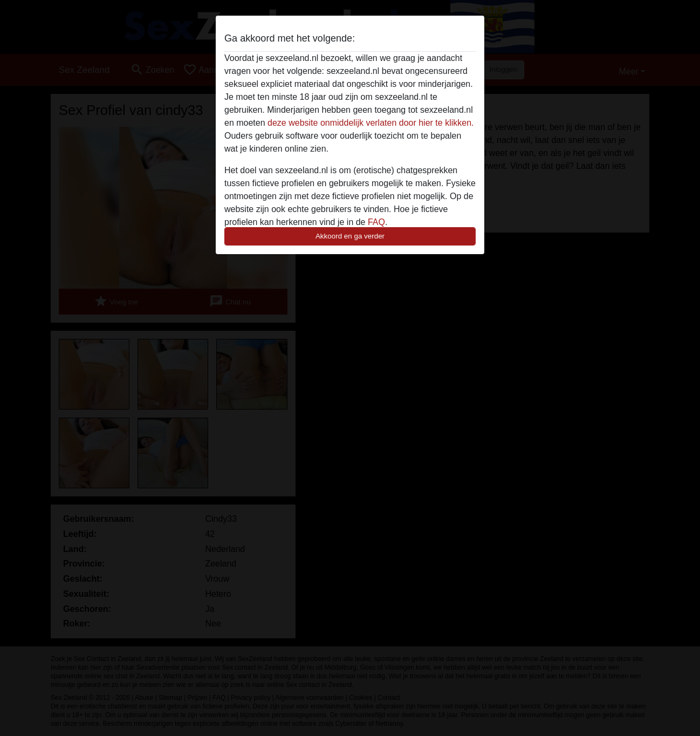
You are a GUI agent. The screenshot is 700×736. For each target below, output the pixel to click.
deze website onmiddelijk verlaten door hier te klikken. (370, 123)
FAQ (376, 222)
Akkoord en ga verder (350, 236)
